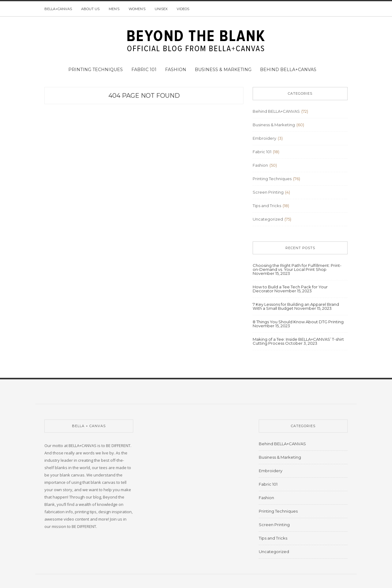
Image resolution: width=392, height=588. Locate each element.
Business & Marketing (223, 70)
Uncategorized (268, 219)
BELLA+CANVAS (58, 9)
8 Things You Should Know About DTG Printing (298, 322)
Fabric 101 (144, 70)
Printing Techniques (96, 70)
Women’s (137, 9)
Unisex (161, 9)
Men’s (114, 9)
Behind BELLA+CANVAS (288, 70)
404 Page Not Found (144, 96)
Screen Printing (268, 192)
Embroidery (264, 138)
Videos (183, 9)
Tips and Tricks (267, 206)
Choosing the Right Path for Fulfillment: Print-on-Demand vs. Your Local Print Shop (297, 267)
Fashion (176, 70)
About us (90, 9)
